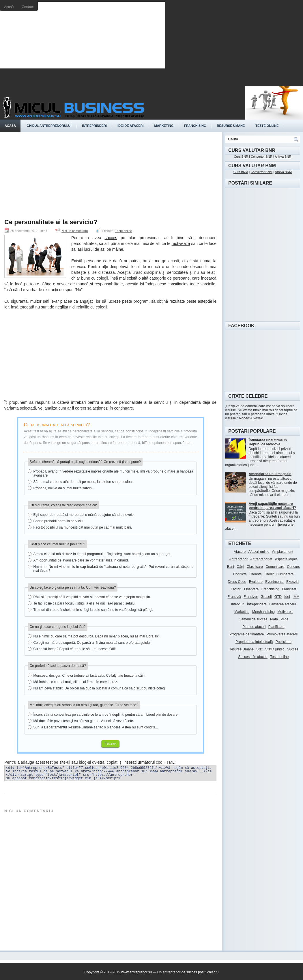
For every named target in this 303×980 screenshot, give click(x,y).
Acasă (9, 7)
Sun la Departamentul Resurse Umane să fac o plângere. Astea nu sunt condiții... (93, 727)
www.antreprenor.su (136, 972)
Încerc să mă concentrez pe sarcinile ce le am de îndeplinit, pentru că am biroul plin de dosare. (103, 715)
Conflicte (240, 574)
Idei (287, 597)
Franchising (195, 126)
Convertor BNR (262, 157)
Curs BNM (241, 172)
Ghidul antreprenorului (49, 126)
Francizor (251, 597)
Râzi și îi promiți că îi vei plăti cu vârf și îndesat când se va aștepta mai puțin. (89, 597)
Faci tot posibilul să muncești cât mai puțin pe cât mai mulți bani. (80, 527)
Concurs (293, 567)
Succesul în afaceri (253, 657)
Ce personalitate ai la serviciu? (51, 222)
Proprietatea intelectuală (254, 642)
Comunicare (275, 567)
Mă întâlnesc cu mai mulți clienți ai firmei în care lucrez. (73, 682)
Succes (292, 649)
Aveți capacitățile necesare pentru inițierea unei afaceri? (272, 506)
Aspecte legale (286, 559)
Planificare (276, 627)
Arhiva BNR (283, 157)
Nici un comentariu (75, 231)
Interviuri (238, 604)
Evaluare (256, 582)
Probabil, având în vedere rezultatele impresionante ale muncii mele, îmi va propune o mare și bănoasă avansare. (111, 473)
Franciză (234, 597)
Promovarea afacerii (282, 634)
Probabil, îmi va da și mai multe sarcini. (61, 488)
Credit (269, 574)
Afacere (240, 552)
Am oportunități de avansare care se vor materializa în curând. (78, 560)
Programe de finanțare (247, 634)
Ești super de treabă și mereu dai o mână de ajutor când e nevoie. (81, 515)
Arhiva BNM (284, 172)
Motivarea (285, 612)
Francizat (289, 589)
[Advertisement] (234, 45)
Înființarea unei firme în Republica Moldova (268, 442)
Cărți (240, 567)
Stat (259, 649)
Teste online (267, 126)
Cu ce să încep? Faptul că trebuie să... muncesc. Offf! (72, 649)
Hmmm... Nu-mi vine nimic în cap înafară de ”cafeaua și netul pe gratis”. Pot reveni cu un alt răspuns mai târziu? (111, 569)
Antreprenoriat (261, 559)
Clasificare (255, 567)
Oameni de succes (253, 619)
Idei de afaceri (131, 126)
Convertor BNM (261, 172)
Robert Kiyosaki (251, 418)
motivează (181, 243)
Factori (236, 589)
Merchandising (263, 612)
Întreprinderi (94, 126)
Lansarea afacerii (283, 604)
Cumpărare (285, 574)
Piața (274, 619)
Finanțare (251, 589)
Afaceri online (259, 552)
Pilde (284, 619)
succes (111, 238)
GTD (278, 597)
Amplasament (283, 552)
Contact (28, 7)
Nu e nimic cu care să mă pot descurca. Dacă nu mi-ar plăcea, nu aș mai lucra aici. (94, 636)
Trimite (110, 744)
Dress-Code (237, 582)
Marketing (164, 126)
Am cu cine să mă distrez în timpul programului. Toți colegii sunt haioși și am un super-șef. (100, 554)
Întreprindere (257, 604)
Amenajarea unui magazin (270, 474)
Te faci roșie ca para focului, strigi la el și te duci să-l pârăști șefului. (82, 603)
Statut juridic (275, 649)
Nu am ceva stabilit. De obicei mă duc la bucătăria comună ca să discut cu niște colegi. (97, 688)
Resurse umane (231, 126)
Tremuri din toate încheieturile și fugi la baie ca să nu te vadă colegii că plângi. (90, 610)
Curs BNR (241, 157)
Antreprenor (239, 559)
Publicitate (284, 642)
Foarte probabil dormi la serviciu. (56, 521)
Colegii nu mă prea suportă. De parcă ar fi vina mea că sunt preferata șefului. (90, 643)
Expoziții (293, 582)
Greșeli (266, 597)
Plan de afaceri (254, 627)
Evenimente (274, 582)
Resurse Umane (241, 649)
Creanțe (256, 574)
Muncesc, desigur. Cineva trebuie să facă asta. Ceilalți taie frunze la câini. (87, 676)
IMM (296, 597)
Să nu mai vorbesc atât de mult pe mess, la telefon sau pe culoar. (81, 482)
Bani (231, 567)
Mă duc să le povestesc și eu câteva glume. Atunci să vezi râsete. (81, 721)
